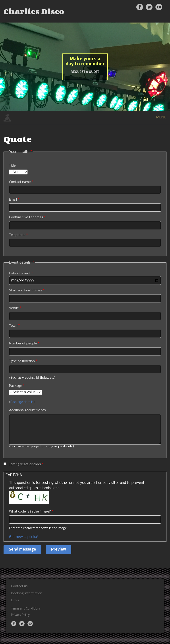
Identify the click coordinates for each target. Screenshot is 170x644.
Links (15, 600)
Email (13, 200)
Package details (22, 402)
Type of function (22, 361)
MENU (161, 117)
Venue (14, 308)
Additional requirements (27, 410)
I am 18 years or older (25, 464)
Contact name (20, 182)
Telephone (17, 235)
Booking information (27, 593)
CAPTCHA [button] (14, 475)
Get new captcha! (24, 537)
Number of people (23, 344)
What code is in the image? (30, 512)
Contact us (19, 586)
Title (12, 166)
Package (16, 386)
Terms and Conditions (26, 609)
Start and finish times (26, 291)
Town (13, 326)
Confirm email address (26, 217)
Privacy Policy (20, 615)
